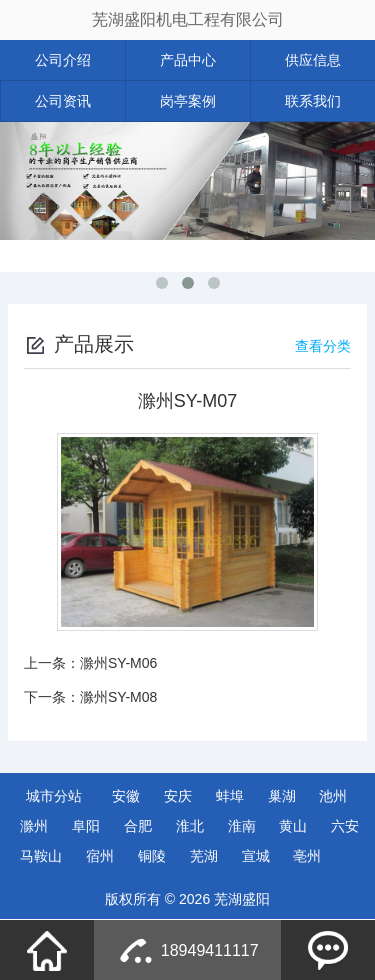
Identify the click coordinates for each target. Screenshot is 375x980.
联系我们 (313, 101)
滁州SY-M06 (118, 663)
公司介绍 (63, 60)
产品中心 (188, 60)
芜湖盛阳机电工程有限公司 (188, 19)
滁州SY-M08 (118, 697)
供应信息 (313, 60)
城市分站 (54, 796)
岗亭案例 (188, 101)
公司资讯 (63, 101)
